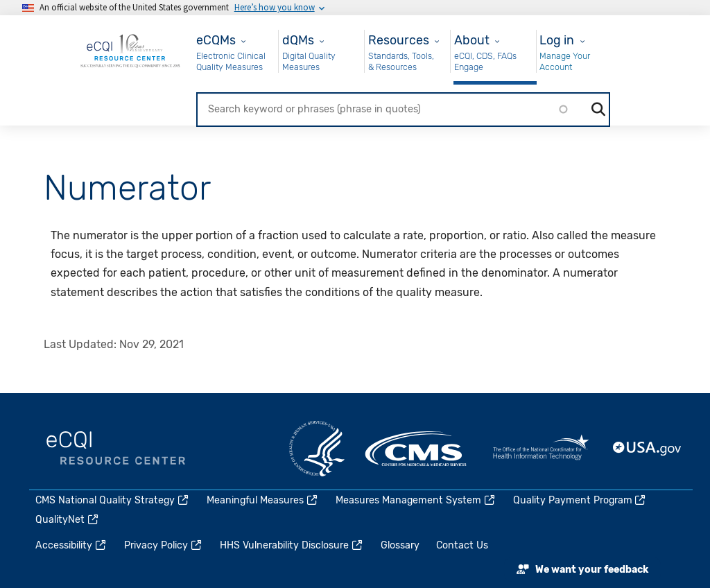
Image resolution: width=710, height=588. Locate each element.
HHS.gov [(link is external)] (317, 449)
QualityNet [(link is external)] (68, 520)
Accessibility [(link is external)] (71, 545)
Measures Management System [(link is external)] (416, 500)
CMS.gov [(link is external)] (417, 449)
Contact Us (462, 545)
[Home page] (130, 50)
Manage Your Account (565, 61)
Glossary (400, 545)
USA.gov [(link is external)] (648, 449)
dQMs (298, 40)
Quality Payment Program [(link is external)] (580, 500)
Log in (557, 40)
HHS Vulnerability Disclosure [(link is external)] (292, 545)
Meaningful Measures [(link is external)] (263, 500)
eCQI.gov (116, 449)
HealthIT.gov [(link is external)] (541, 449)
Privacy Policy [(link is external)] (164, 545)
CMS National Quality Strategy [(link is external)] (113, 500)
